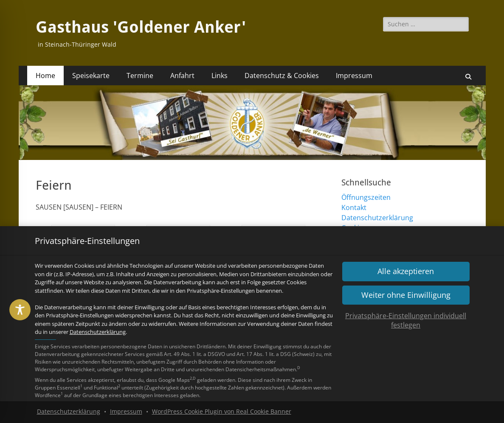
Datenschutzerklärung (98, 332)
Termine (140, 76)
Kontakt (354, 207)
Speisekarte (91, 76)
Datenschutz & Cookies (282, 76)
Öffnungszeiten (366, 197)
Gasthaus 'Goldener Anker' (141, 27)
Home (45, 76)
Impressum (126, 411)
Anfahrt (182, 76)
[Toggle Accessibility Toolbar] (20, 310)
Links (220, 76)
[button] (406, 271)
